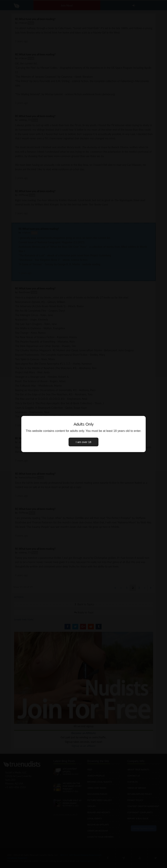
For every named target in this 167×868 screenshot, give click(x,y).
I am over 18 (84, 442)
